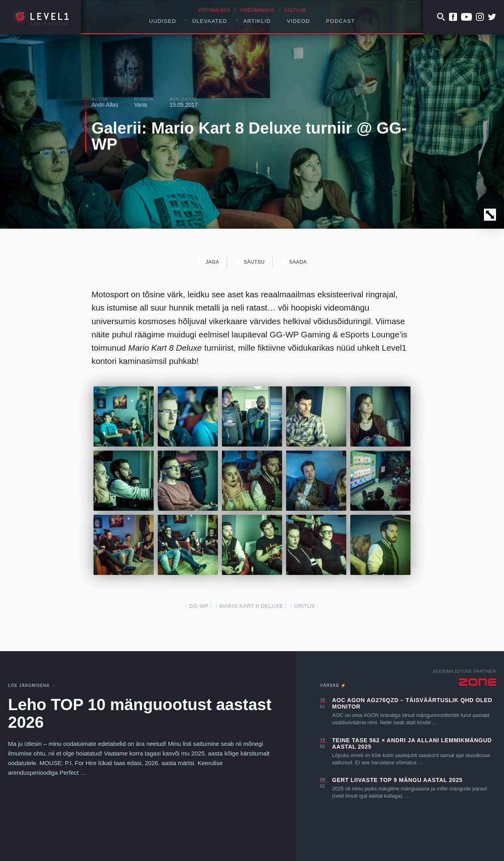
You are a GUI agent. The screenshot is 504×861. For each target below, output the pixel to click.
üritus (305, 606)
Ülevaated (210, 21)
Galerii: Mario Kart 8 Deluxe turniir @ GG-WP (249, 136)
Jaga (208, 262)
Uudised (163, 21)
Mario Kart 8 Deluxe (251, 606)
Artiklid (257, 21)
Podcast (341, 21)
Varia (140, 105)
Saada (294, 262)
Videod (299, 21)
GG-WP (199, 606)
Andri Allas (105, 105)
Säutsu (250, 262)
